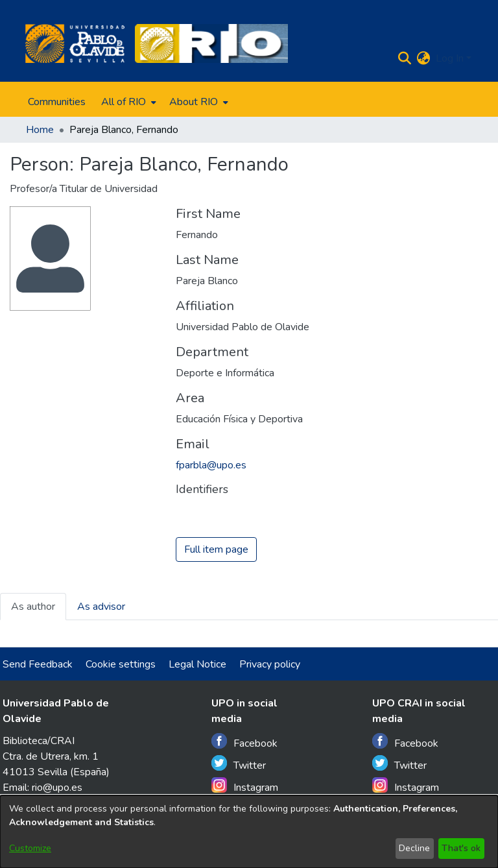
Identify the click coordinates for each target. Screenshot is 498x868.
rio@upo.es (57, 788)
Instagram (245, 786)
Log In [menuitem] (450, 58)
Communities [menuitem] (57, 102)
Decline (414, 848)
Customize (30, 848)
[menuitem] (127, 102)
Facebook (244, 742)
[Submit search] (405, 58)
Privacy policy (270, 664)
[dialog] (249, 832)
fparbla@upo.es (211, 465)
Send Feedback (38, 664)
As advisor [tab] (101, 607)
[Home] (75, 43)
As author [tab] (33, 607)
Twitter (239, 764)
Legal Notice (197, 664)
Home (40, 130)
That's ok (461, 848)
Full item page (216, 549)
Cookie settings (121, 664)
